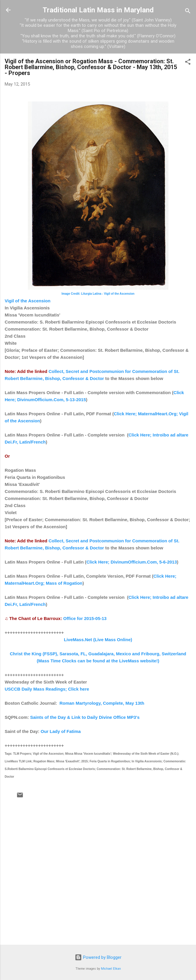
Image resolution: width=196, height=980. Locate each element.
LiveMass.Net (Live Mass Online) (98, 640)
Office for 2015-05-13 (85, 618)
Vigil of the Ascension (28, 301)
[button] (188, 63)
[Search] (188, 12)
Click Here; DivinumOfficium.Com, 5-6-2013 (131, 562)
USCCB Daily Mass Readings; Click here (47, 689)
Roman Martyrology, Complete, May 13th (102, 703)
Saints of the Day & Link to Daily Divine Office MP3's (85, 717)
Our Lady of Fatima (61, 731)
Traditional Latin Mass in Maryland (98, 10)
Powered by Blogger (98, 957)
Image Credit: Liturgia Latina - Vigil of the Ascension (98, 294)
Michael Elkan (111, 969)
